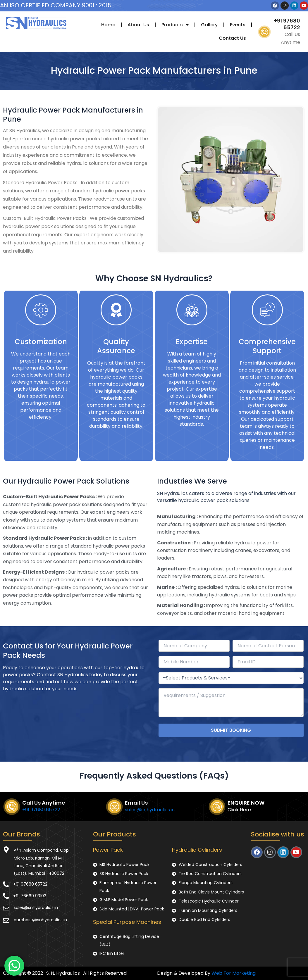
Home (108, 25)
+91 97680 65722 (287, 24)
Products (175, 25)
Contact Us (232, 38)
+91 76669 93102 (30, 896)
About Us (138, 25)
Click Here (239, 810)
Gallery (209, 25)
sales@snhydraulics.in (150, 810)
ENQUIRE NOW (246, 803)
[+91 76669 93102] (6, 896)
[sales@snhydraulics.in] (6, 908)
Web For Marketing (234, 973)
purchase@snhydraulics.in (40, 920)
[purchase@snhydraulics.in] (6, 920)
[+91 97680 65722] (6, 884)
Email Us (136, 803)
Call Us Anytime (44, 803)
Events (238, 25)
